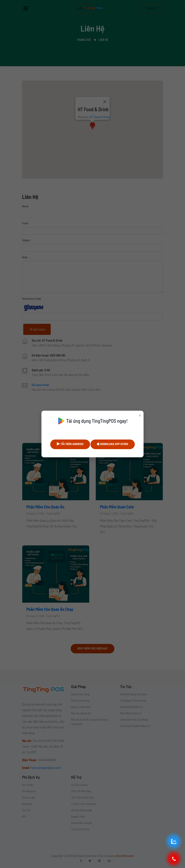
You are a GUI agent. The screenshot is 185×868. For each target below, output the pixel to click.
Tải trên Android (70, 444)
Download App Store (113, 444)
